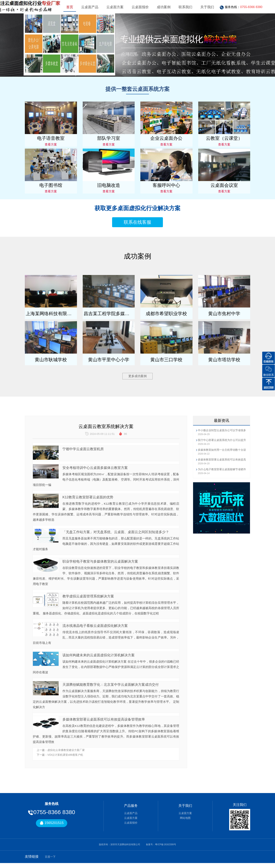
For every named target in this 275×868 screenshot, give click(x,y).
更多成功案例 (137, 376)
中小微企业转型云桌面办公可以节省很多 (222, 430)
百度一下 (50, 862)
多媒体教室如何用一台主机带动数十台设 (222, 450)
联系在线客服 (137, 222)
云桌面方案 (115, 7)
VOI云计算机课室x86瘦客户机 (65, 760)
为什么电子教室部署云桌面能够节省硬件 (222, 469)
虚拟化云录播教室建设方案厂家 (66, 755)
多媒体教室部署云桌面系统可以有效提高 (222, 460)
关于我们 (207, 7)
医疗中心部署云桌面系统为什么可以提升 (222, 440)
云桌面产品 (90, 7)
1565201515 (52, 828)
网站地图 (185, 823)
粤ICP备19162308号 (165, 849)
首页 (70, 7)
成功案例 (164, 7)
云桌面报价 (140, 7)
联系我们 (185, 7)
